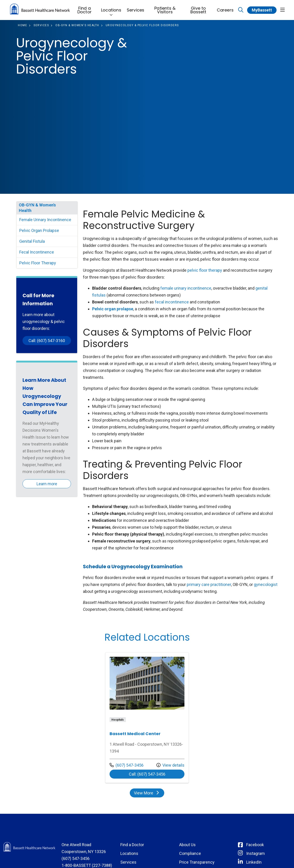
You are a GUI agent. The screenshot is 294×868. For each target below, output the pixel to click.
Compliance (190, 853)
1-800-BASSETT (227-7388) (87, 865)
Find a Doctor (85, 9)
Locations (111, 8)
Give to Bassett (198, 9)
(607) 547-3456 (127, 765)
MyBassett (262, 10)
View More (147, 793)
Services (136, 8)
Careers (225, 8)
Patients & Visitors (165, 9)
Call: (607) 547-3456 (147, 774)
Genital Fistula (32, 241)
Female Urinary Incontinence (45, 220)
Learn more (47, 484)
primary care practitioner (209, 584)
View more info (147, 718)
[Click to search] (241, 10)
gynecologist (266, 584)
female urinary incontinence (186, 288)
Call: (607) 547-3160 (47, 341)
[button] (283, 10)
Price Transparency (197, 862)
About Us (187, 845)
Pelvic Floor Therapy (38, 263)
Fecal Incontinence (37, 252)
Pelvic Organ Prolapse (39, 230)
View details (170, 765)
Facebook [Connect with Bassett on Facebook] (255, 845)
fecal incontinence (172, 302)
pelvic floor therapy (205, 270)
